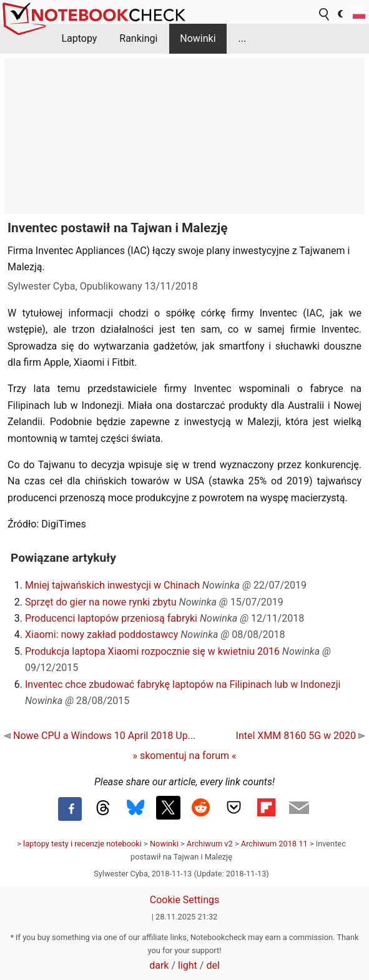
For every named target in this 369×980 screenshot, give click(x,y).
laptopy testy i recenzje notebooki (82, 844)
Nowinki (198, 38)
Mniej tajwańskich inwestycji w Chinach (112, 585)
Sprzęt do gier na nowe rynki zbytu (101, 602)
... (242, 38)
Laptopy (79, 38)
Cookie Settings (185, 900)
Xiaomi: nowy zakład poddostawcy (101, 635)
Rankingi (138, 38)
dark (159, 965)
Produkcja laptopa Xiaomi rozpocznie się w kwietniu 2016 (152, 651)
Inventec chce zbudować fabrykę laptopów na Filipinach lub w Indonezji (183, 684)
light (188, 965)
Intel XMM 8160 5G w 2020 (300, 736)
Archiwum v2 (210, 844)
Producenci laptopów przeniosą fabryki (111, 618)
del (213, 965)
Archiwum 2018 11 (274, 844)
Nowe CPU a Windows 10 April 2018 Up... (100, 736)
